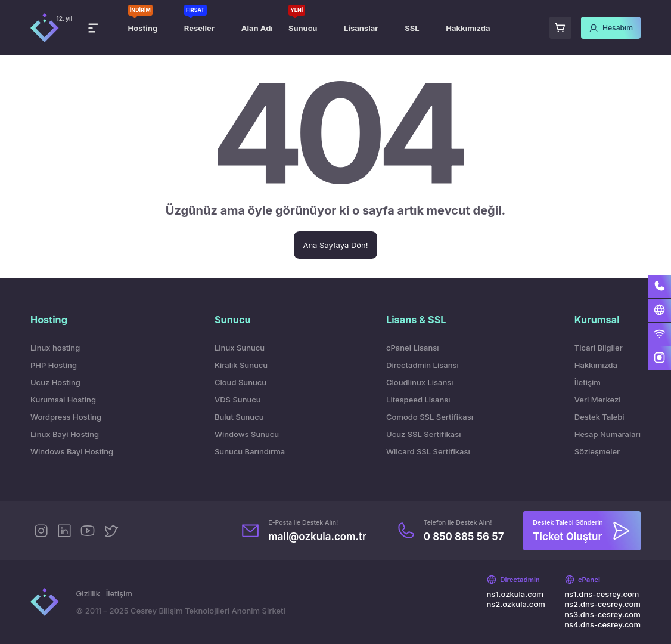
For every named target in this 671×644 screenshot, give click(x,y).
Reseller (199, 28)
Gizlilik (88, 593)
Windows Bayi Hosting (72, 451)
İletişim (588, 382)
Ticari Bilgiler (599, 348)
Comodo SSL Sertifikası (430, 417)
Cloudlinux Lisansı (420, 382)
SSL (412, 28)
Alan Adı (257, 28)
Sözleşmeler (597, 451)
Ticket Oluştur (567, 536)
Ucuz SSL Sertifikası (423, 434)
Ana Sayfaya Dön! (335, 245)
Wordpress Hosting (66, 417)
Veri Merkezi (598, 400)
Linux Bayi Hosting (65, 434)
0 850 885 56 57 (464, 536)
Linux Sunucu (240, 348)
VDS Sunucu (238, 400)
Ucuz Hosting (55, 382)
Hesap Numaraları (608, 434)
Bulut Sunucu (239, 417)
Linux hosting (55, 348)
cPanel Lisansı (412, 348)
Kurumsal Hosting (63, 400)
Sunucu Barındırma (250, 451)
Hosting (143, 28)
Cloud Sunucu (240, 382)
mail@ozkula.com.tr (317, 536)
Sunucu (303, 28)
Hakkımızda (468, 28)
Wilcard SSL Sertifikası (428, 451)
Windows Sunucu (247, 434)
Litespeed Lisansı (418, 400)
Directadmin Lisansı (423, 365)
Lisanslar (361, 28)
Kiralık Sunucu (241, 365)
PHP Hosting (54, 365)
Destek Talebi (599, 417)
